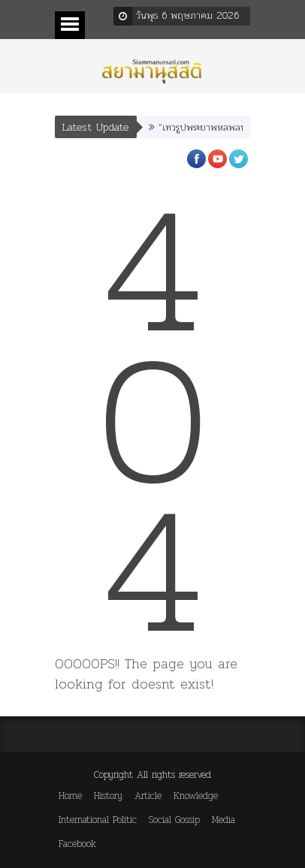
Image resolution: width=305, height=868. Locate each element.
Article (148, 796)
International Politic (98, 820)
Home (70, 796)
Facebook (77, 844)
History (108, 796)
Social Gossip (174, 820)
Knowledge (196, 796)
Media (223, 820)
